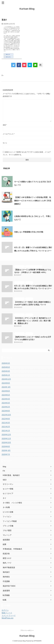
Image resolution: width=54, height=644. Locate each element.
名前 (5, 125)
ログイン (5, 610)
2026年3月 (6, 363)
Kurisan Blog (27, 9)
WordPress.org (7, 618)
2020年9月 (6, 447)
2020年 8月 (6, 451)
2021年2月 (6, 427)
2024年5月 (6, 395)
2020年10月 (6, 443)
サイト (5, 143)
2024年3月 (6, 403)
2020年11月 (6, 439)
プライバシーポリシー (27, 630)
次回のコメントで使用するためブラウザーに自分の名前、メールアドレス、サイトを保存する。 (27, 153)
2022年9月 (6, 419)
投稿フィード (7, 613)
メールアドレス (9, 134)
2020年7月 (6, 454)
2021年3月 (6, 423)
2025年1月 (6, 375)
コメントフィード (9, 616)
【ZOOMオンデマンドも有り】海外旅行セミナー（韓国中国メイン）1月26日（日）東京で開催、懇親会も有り (33, 321)
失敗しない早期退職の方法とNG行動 (29, 232)
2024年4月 (6, 399)
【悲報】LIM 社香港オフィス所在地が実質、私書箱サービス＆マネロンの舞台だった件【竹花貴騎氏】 (33, 201)
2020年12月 (6, 435)
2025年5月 (6, 367)
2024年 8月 (6, 387)
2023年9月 (6, 411)
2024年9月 (6, 383)
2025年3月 (6, 371)
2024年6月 (6, 391)
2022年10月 (6, 415)
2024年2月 (6, 407)
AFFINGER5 (37, 641)
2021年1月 (6, 431)
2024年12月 (6, 379)
